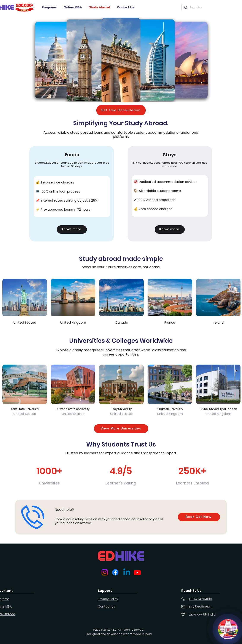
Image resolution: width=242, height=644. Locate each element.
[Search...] (214, 7)
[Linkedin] (127, 573)
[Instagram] (105, 572)
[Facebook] (115, 572)
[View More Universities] (121, 429)
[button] (121, 110)
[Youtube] (137, 573)
